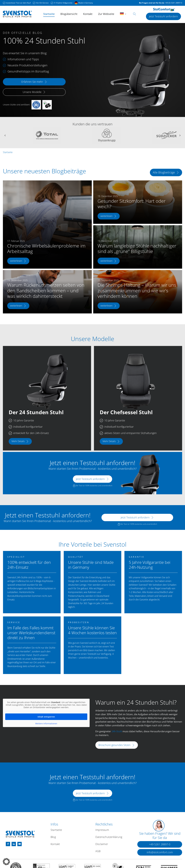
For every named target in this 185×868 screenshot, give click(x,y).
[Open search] (135, 14)
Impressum (102, 830)
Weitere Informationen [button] (46, 723)
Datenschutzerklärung (109, 837)
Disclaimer (102, 844)
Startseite (49, 14)
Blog (53, 837)
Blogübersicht (69, 14)
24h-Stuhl (117, 731)
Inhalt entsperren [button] (46, 717)
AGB (98, 851)
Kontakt (88, 14)
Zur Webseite (106, 14)
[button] (160, 844)
